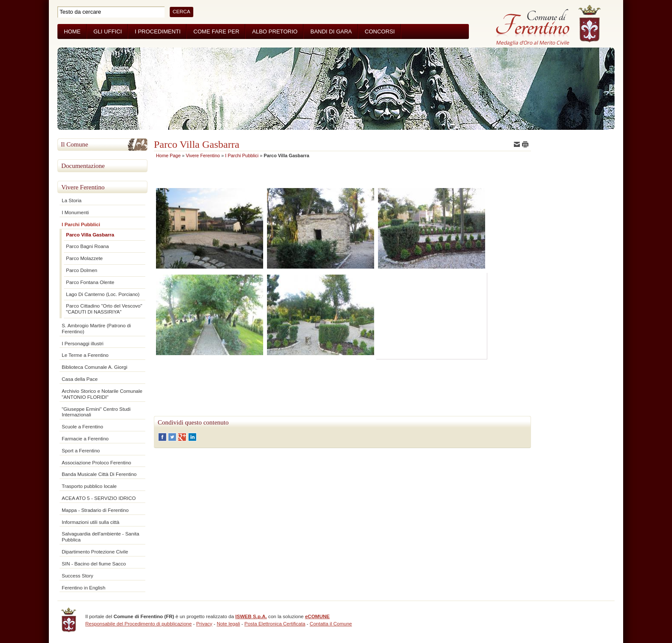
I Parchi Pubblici (81, 224)
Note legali (228, 624)
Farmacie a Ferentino (85, 439)
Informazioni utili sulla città (90, 522)
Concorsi (380, 31)
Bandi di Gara (331, 31)
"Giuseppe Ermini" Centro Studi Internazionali (96, 412)
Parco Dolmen (82, 270)
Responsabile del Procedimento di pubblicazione (138, 624)
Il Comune (75, 144)
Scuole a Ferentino (82, 427)
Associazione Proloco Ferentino (96, 463)
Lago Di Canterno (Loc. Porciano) (103, 294)
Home (72, 31)
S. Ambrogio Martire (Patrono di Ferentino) (96, 329)
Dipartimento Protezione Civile (95, 552)
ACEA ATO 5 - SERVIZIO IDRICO (99, 498)
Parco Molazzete (84, 258)
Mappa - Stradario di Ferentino (95, 510)
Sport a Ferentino (81, 451)
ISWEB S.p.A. (251, 616)
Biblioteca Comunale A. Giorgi (94, 367)
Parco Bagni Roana (87, 246)
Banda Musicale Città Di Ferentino (99, 474)
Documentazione (83, 166)
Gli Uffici (108, 31)
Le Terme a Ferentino (85, 355)
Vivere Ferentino (83, 187)
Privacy (204, 624)
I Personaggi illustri (82, 344)
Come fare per (216, 31)
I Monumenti (75, 212)
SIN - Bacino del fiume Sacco (94, 564)
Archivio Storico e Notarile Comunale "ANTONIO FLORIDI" (102, 394)
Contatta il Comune (331, 624)
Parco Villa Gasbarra (90, 235)
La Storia (72, 200)
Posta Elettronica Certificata (275, 624)
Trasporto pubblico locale (89, 486)
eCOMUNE (318, 616)
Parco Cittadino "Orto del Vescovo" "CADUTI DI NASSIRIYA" (104, 309)
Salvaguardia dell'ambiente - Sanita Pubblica (100, 537)
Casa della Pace (80, 379)
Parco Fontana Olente (90, 282)
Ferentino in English (84, 588)
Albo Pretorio (275, 31)
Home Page (168, 156)
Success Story (78, 576)
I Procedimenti (157, 31)
